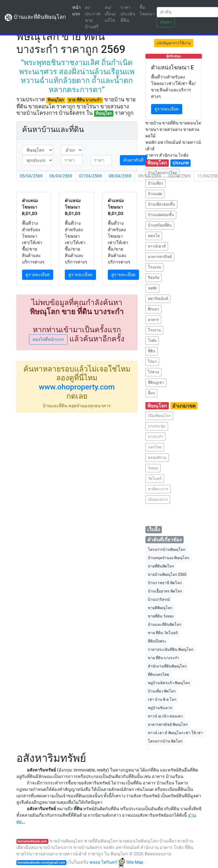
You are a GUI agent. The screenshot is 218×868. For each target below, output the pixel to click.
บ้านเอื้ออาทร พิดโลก (165, 591)
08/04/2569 (120, 176)
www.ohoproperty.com (77, 387)
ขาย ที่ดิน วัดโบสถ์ (163, 633)
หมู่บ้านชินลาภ (160, 708)
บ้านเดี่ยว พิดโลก (162, 691)
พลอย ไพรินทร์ (107, 862)
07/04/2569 (90, 176)
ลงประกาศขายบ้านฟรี (93, 17)
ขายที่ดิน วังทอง (161, 616)
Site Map (135, 862)
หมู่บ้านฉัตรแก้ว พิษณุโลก (169, 683)
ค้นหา (166, 22)
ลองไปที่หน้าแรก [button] (48, 339)
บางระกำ (155, 437)
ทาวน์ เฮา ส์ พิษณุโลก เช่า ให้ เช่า (175, 733)
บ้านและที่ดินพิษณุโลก (35, 17)
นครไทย (155, 447)
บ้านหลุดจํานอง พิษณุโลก (169, 558)
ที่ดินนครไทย (158, 674)
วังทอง (153, 468)
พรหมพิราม (157, 458)
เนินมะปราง (158, 499)
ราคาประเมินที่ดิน (128, 14)
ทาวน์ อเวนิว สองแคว (165, 716)
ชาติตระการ (158, 489)
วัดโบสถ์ (155, 478)
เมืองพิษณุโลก (159, 416)
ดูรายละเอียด (38, 275)
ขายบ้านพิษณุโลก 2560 (167, 574)
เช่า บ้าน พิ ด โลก (162, 699)
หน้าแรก (78, 11)
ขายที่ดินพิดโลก (161, 566)
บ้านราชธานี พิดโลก (165, 583)
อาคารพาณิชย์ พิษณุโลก (168, 724)
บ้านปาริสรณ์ (159, 599)
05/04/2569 (31, 176)
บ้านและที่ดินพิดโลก (165, 624)
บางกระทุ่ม (157, 426)
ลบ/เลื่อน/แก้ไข (110, 14)
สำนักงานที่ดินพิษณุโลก (167, 666)
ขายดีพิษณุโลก (160, 608)
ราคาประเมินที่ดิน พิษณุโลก (171, 649)
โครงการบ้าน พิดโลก (165, 741)
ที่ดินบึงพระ (157, 641)
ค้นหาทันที (133, 160)
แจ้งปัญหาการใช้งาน (174, 43)
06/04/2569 (61, 176)
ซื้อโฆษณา (147, 11)
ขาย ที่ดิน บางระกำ (164, 658)
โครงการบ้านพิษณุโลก (167, 549)
